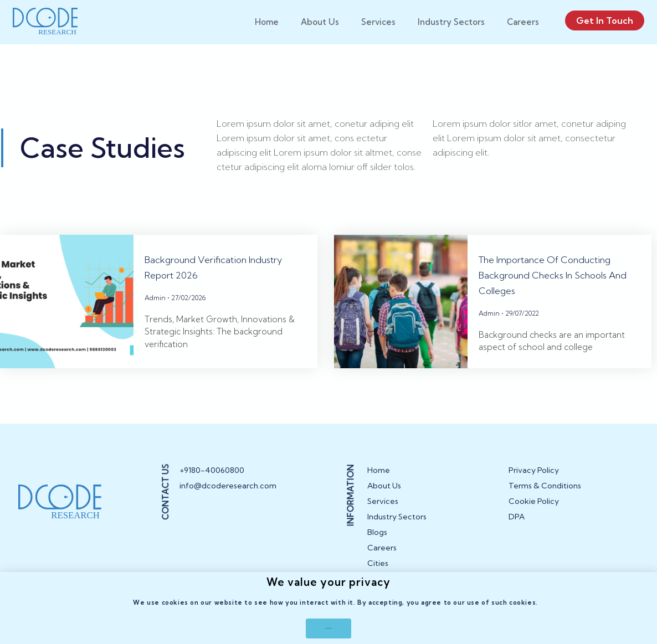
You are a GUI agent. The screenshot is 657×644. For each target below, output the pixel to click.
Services (378, 22)
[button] (329, 626)
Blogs (377, 544)
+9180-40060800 (212, 482)
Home (267, 22)
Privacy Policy (534, 482)
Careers (523, 22)
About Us (320, 22)
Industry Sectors (451, 22)
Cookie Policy (534, 513)
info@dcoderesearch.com (221, 498)
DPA (517, 529)
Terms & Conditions (545, 498)
